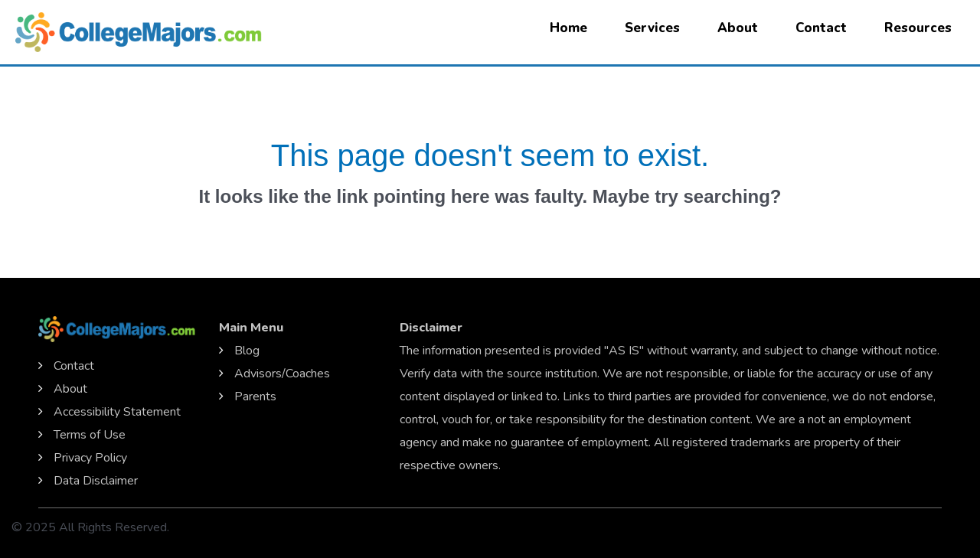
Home (568, 28)
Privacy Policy (90, 458)
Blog (247, 351)
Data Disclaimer (96, 481)
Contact (821, 28)
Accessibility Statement (117, 412)
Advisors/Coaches (282, 374)
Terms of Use (90, 435)
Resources (918, 28)
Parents (255, 396)
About (738, 28)
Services (652, 28)
